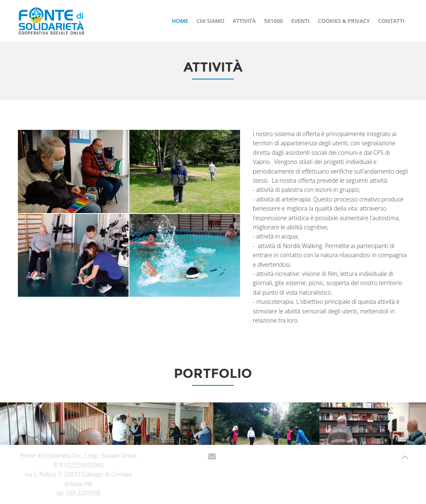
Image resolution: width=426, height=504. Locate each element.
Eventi (300, 21)
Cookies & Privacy (344, 21)
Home (180, 21)
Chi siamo (210, 21)
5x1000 (274, 21)
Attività (244, 21)
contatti (391, 21)
